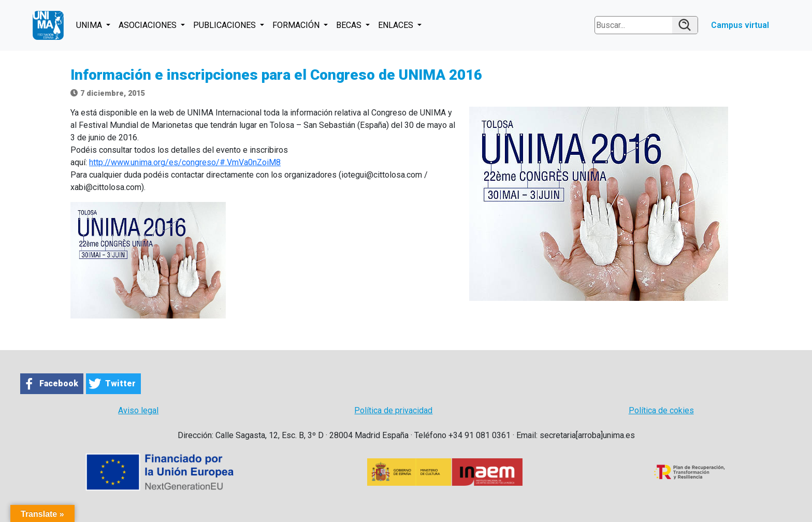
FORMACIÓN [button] (297, 25)
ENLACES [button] (397, 25)
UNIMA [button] (90, 25)
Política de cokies (661, 410)
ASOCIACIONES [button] (149, 25)
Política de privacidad (393, 410)
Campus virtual (740, 25)
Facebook (59, 383)
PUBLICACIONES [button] (226, 25)
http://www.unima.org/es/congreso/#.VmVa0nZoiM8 (185, 162)
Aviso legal (138, 410)
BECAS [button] (350, 25)
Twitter (120, 383)
